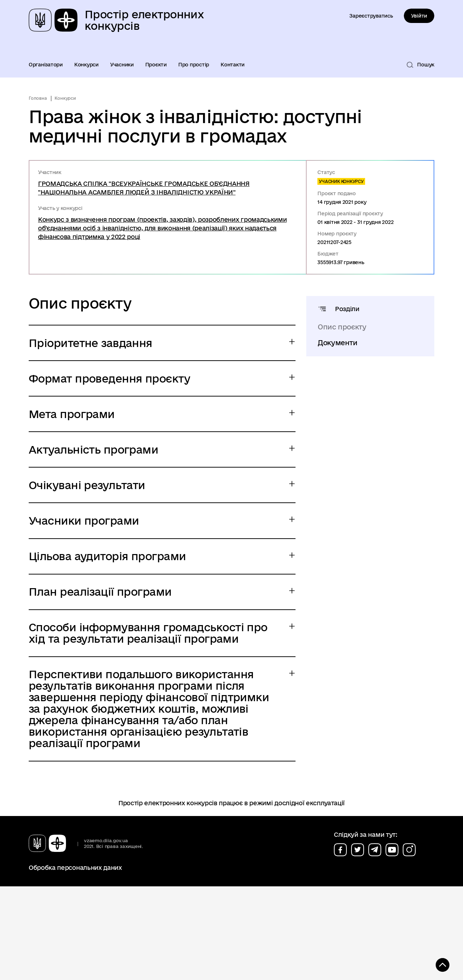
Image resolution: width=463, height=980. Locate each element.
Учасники (122, 65)
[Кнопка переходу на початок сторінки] (436, 964)
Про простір (194, 65)
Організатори (46, 65)
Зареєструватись (371, 16)
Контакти (233, 65)
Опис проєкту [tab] (342, 327)
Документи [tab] (338, 343)
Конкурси (86, 65)
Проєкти (156, 65)
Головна (38, 98)
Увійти (419, 16)
